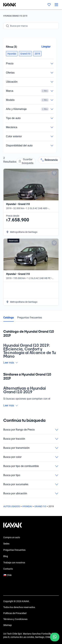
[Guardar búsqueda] (26, 161)
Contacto (8, 569)
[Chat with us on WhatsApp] (55, 637)
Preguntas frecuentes (30, 318)
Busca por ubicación (31, 493)
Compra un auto (12, 537)
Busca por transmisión (31, 448)
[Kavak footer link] (13, 527)
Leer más (11, 363)
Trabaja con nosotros (14, 563)
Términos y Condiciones (15, 619)
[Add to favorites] (54, 173)
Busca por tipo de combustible (31, 466)
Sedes (6, 544)
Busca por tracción (31, 439)
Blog (6, 556)
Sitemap (8, 625)
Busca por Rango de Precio (31, 430)
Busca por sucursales (31, 484)
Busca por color (31, 457)
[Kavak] (8, 5)
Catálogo (9, 318)
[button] (12, 54)
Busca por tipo (31, 475)
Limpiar (46, 47)
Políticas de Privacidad (15, 613)
